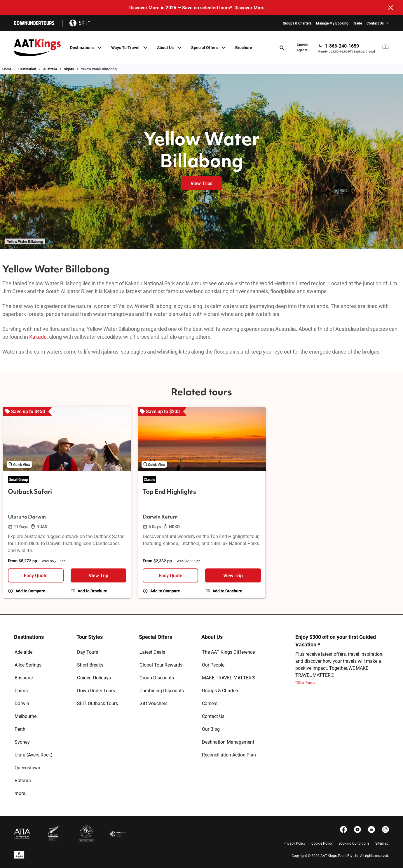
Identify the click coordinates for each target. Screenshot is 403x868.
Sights (69, 69)
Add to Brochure (93, 591)
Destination (27, 69)
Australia (50, 69)
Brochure (244, 47)
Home (7, 69)
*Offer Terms (305, 682)
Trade (357, 23)
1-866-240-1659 (342, 46)
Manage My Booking (332, 23)
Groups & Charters (297, 23)
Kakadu (38, 337)
